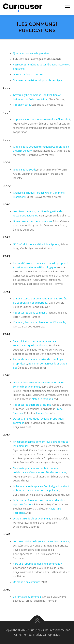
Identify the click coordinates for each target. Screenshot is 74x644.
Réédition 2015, (22, 105)
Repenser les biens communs (30, 313)
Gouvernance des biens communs (32, 221)
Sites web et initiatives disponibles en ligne (38, 80)
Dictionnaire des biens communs (32, 519)
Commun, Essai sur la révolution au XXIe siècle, (39, 322)
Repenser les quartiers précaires (32, 405)
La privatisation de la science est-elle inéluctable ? (42, 119)
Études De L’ (43, 413)
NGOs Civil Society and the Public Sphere (36, 244)
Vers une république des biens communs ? (37, 564)
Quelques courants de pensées (31, 53)
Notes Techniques (42, 399)
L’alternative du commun (27, 597)
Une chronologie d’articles (28, 75)
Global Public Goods (25, 170)
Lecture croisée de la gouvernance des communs (41, 541)
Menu (67, 7)
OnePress (49, 630)
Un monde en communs (27, 582)
